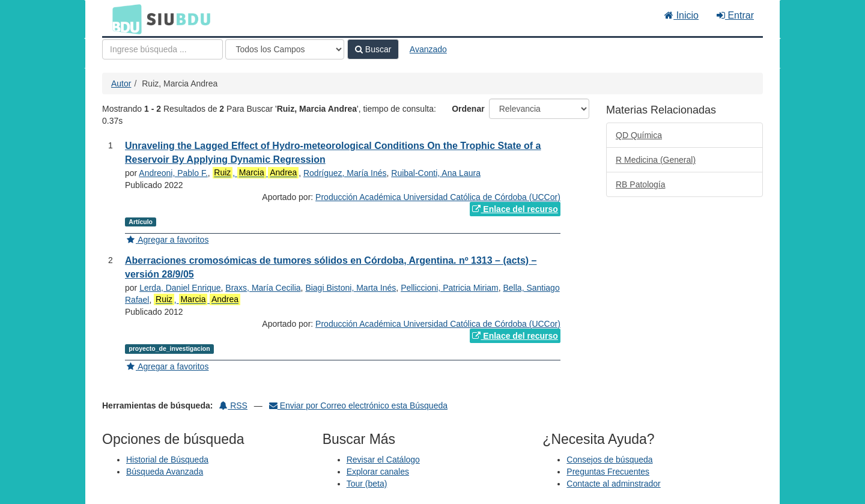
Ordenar (468, 109)
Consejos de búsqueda (609, 460)
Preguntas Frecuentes (608, 472)
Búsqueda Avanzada (165, 472)
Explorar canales (378, 472)
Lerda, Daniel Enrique (180, 288)
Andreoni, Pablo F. (173, 173)
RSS (233, 405)
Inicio (681, 15)
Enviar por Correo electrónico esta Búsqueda (358, 405)
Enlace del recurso (515, 209)
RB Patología (641, 184)
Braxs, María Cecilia (263, 288)
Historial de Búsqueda (167, 460)
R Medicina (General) (656, 160)
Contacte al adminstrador (613, 484)
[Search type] (285, 49)
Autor (121, 83)
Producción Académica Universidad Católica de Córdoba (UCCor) (438, 197)
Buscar (373, 49)
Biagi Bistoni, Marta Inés (351, 288)
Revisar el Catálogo (383, 460)
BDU (124, 19)
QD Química (639, 135)
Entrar (735, 15)
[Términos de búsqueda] (162, 49)
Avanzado (428, 49)
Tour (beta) (367, 484)
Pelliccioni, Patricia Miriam (450, 288)
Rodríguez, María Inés (345, 173)
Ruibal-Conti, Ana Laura (436, 173)
